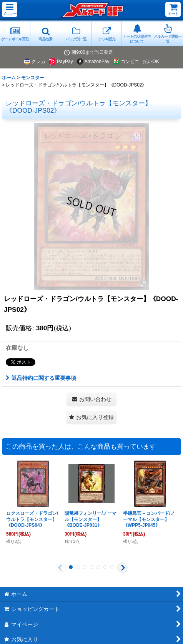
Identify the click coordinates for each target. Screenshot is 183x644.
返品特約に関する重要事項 (41, 378)
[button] (10, 9)
